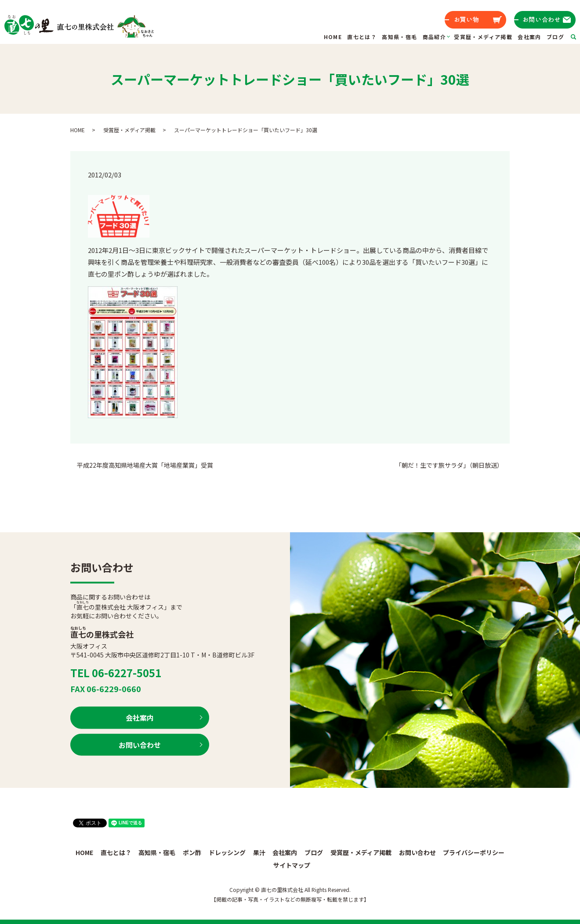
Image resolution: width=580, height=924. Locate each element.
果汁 (259, 852)
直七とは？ (362, 37)
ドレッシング (227, 852)
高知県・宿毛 (399, 37)
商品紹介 (435, 37)
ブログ (555, 37)
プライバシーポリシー (474, 852)
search (579, 36)
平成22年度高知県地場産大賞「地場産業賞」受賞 (145, 465)
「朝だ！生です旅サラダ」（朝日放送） (449, 465)
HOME (333, 37)
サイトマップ (292, 865)
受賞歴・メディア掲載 (483, 37)
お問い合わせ (140, 744)
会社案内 (529, 37)
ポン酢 (192, 852)
